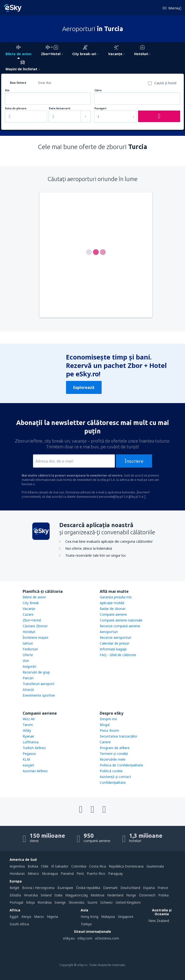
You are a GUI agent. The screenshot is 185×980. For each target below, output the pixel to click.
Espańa (149, 888)
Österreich (147, 895)
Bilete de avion (34, 597)
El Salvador (60, 866)
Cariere (105, 742)
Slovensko (77, 902)
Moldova (97, 895)
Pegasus (29, 754)
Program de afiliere (115, 748)
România (45, 902)
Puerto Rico (96, 873)
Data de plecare (16, 108)
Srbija (30, 902)
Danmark (110, 888)
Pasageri (100, 108)
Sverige (60, 902)
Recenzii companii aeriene (120, 626)
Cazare (28, 614)
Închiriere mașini (35, 637)
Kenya (26, 917)
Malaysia (108, 917)
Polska (163, 895)
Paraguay (116, 873)
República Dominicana (126, 866)
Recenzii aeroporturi (116, 637)
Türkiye (86, 924)
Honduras (17, 873)
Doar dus (45, 83)
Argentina (17, 866)
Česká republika (88, 888)
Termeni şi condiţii (114, 754)
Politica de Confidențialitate (121, 765)
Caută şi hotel (165, 83)
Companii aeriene (113, 614)
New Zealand (159, 921)
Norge (131, 895)
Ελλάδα (15, 895)
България (65, 888)
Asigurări (29, 666)
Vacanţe (29, 609)
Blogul (105, 725)
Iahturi (28, 643)
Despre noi (108, 719)
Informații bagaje (113, 649)
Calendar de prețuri (115, 643)
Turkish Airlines (34, 748)
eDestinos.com (107, 938)
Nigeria (53, 917)
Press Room (109, 730)
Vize (26, 661)
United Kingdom (128, 902)
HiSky (27, 730)
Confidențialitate (113, 782)
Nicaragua (50, 873)
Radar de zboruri (113, 609)
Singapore (126, 917)
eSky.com (85, 938)
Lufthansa (31, 742)
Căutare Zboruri (35, 626)
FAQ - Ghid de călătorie (118, 655)
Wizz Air (29, 719)
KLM (26, 759)
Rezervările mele (113, 759)
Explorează (84, 387)
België (14, 888)
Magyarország (76, 895)
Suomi (92, 902)
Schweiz (106, 902)
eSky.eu (69, 938)
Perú (80, 873)
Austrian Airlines (35, 771)
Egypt (14, 917)
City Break (31, 603)
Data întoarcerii (59, 108)
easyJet (28, 765)
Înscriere (134, 461)
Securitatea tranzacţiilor (119, 736)
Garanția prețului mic (116, 597)
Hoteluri (29, 632)
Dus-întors (18, 83)
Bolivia (33, 866)
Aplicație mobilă (112, 603)
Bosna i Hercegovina (38, 888)
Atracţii (28, 689)
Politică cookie (111, 771)
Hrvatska (31, 895)
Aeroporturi (109, 632)
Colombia (79, 866)
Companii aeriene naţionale (121, 620)
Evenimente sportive (39, 695)
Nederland (115, 895)
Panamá (67, 873)
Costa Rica (98, 866)
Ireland (46, 895)
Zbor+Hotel (32, 620)
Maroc (39, 917)
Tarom (28, 725)
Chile (45, 866)
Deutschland (130, 888)
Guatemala (155, 866)
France (163, 888)
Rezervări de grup (36, 672)
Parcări (28, 678)
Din (7, 90)
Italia (58, 895)
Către (98, 90)
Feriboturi (30, 649)
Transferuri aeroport (39, 684)
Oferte (28, 655)
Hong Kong (89, 917)
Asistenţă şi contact (115, 777)
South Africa (19, 924)
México (33, 873)
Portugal (16, 902)
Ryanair (28, 736)
